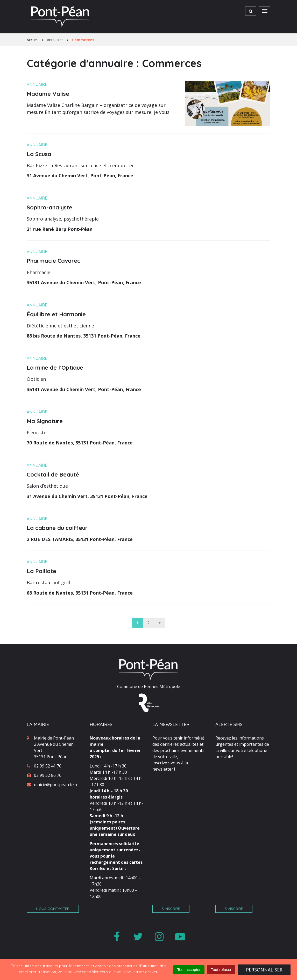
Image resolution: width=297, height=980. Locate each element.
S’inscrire (171, 909)
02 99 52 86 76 (48, 775)
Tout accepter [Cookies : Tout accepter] (189, 970)
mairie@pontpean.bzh (55, 785)
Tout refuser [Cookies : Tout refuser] (221, 970)
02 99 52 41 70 (48, 766)
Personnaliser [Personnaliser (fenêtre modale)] (264, 970)
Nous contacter (53, 909)
